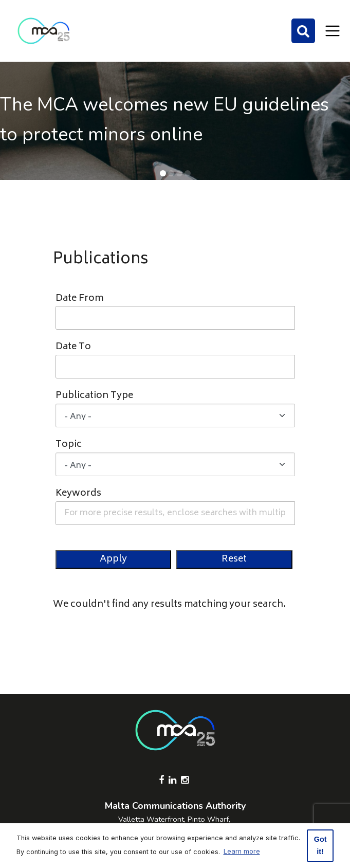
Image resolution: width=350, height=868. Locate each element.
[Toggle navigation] (333, 31)
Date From (79, 299)
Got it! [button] (320, 845)
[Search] (303, 31)
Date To (73, 347)
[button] (163, 173)
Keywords (78, 494)
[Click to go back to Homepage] (44, 31)
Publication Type (94, 396)
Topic (69, 445)
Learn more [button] (242, 851)
